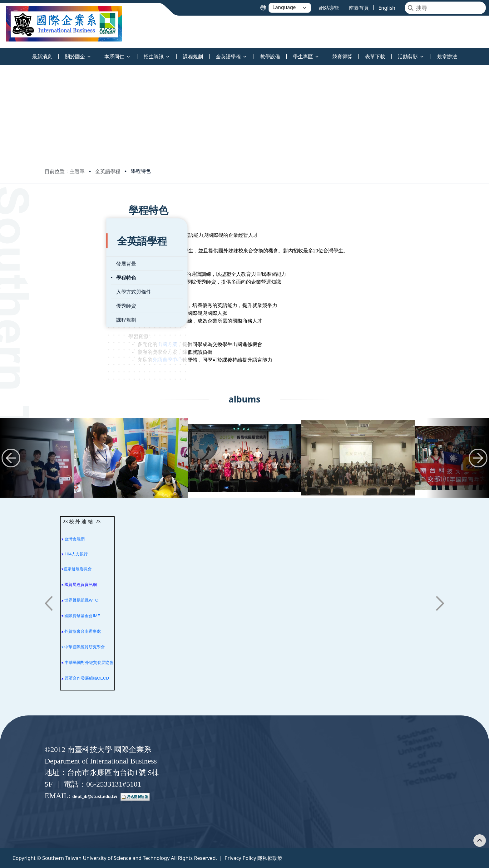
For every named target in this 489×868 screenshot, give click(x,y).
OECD (103, 678)
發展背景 (64, 248)
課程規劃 (64, 304)
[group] (131, 458)
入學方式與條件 (72, 276)
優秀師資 (64, 290)
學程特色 (141, 171)
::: (2, 53)
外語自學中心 (190, 360)
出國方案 (190, 344)
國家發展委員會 (78, 569)
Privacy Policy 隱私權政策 (253, 858)
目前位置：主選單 (65, 171)
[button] (11, 458)
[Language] (290, 8)
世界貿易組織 (77, 600)
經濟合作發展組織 (81, 678)
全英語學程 (108, 171)
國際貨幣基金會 (79, 616)
